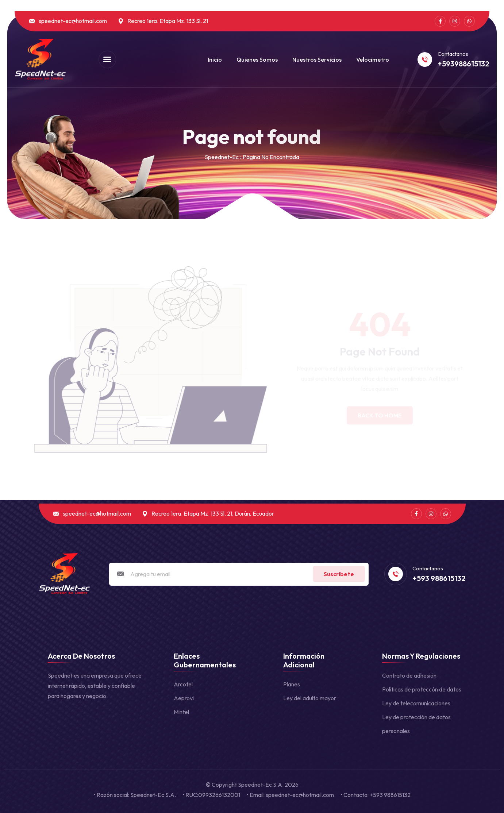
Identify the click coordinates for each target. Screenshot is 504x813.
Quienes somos (257, 59)
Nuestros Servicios (317, 59)
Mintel (181, 712)
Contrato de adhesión (409, 675)
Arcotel (183, 684)
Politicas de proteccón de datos (422, 689)
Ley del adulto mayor (310, 698)
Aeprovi (184, 698)
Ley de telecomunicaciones (416, 703)
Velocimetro (373, 59)
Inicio (215, 59)
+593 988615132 (439, 578)
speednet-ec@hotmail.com (73, 21)
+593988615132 (463, 64)
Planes (292, 684)
